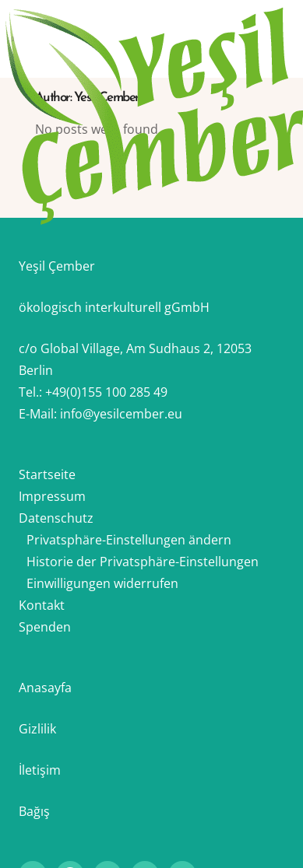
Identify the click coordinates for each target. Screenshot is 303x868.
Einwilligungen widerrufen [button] (102, 583)
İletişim (40, 770)
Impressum (52, 496)
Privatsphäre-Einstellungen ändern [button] (129, 540)
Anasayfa (45, 688)
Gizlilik (37, 729)
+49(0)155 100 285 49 (106, 392)
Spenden (45, 627)
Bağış (34, 811)
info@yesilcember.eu (121, 414)
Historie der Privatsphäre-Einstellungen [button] (143, 562)
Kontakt (42, 605)
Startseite (47, 474)
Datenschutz (56, 518)
